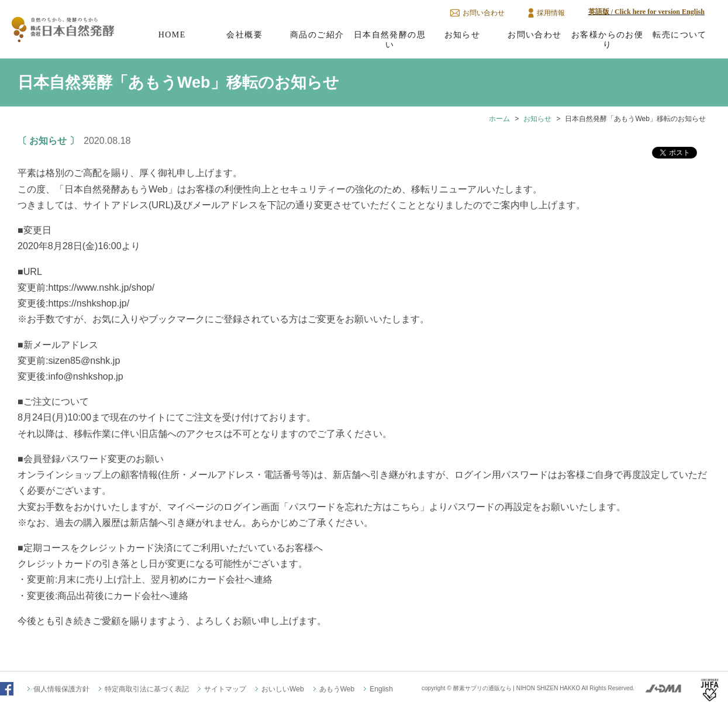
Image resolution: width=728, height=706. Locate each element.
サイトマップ (225, 689)
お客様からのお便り (607, 39)
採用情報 (551, 13)
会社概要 (244, 35)
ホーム (499, 119)
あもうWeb (337, 689)
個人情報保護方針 (61, 689)
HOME (172, 35)
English (381, 689)
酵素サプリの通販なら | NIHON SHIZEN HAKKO (517, 688)
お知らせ (463, 35)
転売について (679, 35)
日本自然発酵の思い (390, 39)
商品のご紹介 (317, 35)
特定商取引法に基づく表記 (147, 689)
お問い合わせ (484, 13)
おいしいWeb (283, 689)
